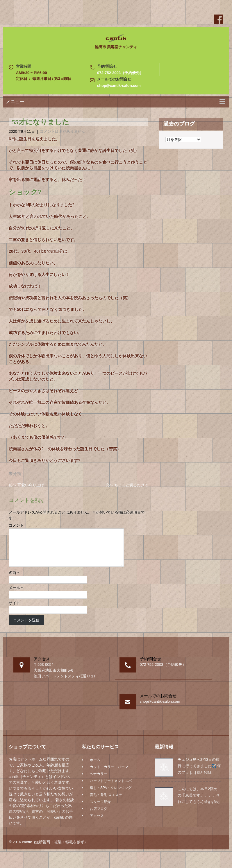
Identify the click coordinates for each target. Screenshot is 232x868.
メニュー (15, 102)
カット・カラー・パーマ (109, 774)
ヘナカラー (99, 781)
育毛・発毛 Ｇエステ (106, 802)
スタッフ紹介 (100, 809)
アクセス (97, 823)
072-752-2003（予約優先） (120, 73)
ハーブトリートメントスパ (111, 788)
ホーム (95, 767)
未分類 (15, 474)
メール (16, 595)
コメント (16, 525)
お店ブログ (99, 816)
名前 (14, 580)
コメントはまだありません (63, 131)
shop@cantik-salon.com (119, 86)
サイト (14, 610)
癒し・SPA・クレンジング (111, 795)
